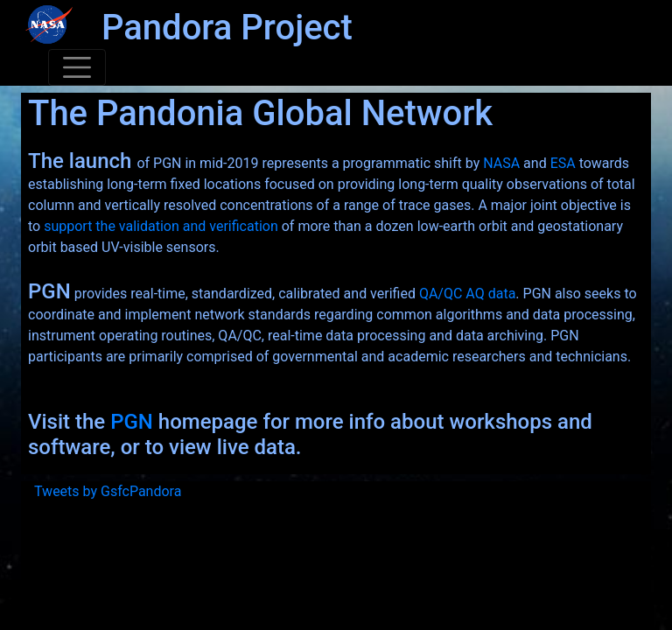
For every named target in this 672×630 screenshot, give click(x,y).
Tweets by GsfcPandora (108, 491)
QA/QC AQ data (467, 294)
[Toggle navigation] (77, 67)
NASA (501, 163)
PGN (132, 422)
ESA (563, 163)
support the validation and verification (161, 226)
